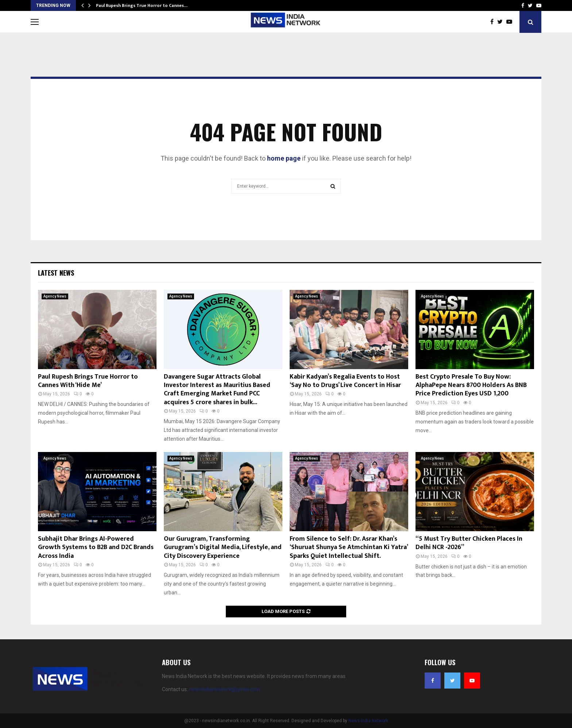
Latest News (56, 273)
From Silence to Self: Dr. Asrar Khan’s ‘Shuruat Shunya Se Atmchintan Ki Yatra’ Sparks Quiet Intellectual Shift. (349, 547)
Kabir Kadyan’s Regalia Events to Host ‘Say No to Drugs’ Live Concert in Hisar (345, 381)
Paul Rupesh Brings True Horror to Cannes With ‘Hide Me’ (88, 381)
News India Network (368, 721)
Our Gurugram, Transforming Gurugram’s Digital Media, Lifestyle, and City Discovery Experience (223, 547)
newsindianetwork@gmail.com (225, 689)
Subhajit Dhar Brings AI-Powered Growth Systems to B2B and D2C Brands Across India (96, 547)
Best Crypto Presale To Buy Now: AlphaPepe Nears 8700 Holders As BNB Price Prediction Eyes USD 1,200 (471, 385)
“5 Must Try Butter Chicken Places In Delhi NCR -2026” (469, 543)
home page (284, 158)
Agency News (55, 296)
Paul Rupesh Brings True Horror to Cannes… (142, 5)
